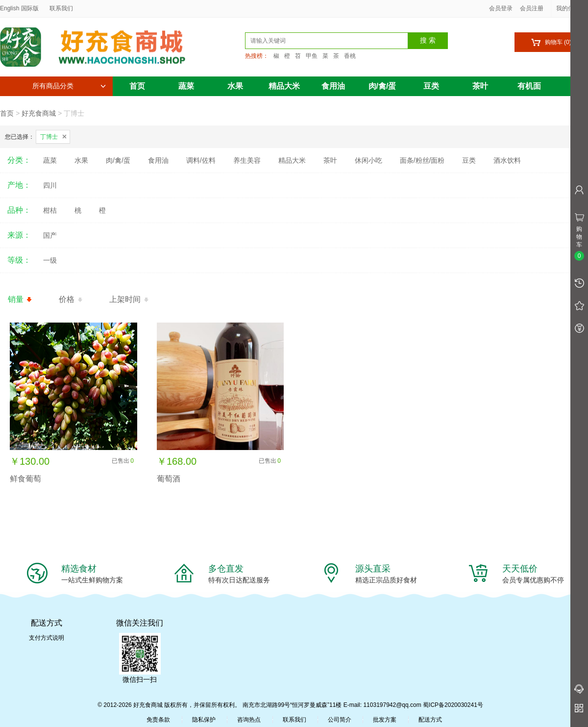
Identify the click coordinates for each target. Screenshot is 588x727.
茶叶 (480, 86)
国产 (50, 235)
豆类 (431, 86)
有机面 (529, 86)
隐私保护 (204, 720)
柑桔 (50, 210)
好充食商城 (39, 113)
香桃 (350, 56)
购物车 (551, 42)
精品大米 (284, 86)
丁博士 (49, 137)
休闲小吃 (368, 160)
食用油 (333, 86)
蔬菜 (186, 86)
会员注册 (532, 8)
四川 (50, 185)
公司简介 (340, 720)
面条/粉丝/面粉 (422, 160)
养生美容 (247, 160)
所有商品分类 (69, 86)
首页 (137, 86)
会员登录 (501, 8)
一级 (50, 260)
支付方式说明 (47, 638)
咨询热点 (249, 720)
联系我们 (61, 8)
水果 (235, 86)
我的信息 (571, 8)
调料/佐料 (201, 160)
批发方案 (385, 720)
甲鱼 (312, 56)
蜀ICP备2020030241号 (453, 705)
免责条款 (158, 720)
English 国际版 (19, 8)
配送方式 (430, 720)
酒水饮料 (507, 160)
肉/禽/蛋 (382, 86)
